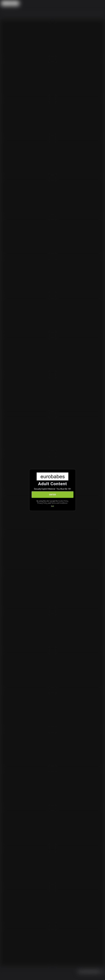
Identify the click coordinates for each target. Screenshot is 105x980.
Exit (52, 506)
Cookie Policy (63, 501)
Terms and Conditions (59, 503)
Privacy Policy (42, 503)
